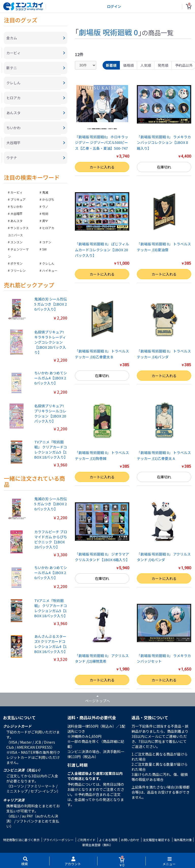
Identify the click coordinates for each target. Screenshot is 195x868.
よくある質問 (108, 840)
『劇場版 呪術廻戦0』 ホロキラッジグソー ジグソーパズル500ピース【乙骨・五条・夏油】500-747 (102, 143)
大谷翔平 (17, 214)
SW (44, 249)
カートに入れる (102, 167)
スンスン (17, 242)
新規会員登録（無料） (97, 845)
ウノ (45, 206)
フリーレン (18, 270)
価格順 (128, 65)
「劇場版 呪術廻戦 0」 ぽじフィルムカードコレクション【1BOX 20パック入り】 (102, 250)
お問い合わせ (130, 840)
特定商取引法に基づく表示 (21, 840)
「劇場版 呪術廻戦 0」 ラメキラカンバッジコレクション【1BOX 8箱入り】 (164, 143)
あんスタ (17, 221)
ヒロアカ (48, 228)
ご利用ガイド (86, 840)
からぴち (48, 199)
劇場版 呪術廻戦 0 (108, 32)
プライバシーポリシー (58, 840)
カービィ (17, 192)
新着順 (111, 65)
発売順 (163, 65)
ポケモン (17, 263)
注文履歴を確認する (156, 840)
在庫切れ (164, 167)
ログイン (114, 6)
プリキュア (18, 199)
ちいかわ (17, 206)
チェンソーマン (18, 253)
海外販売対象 (183, 840)
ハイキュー (50, 270)
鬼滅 (45, 192)
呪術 (45, 214)
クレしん (48, 263)
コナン (47, 242)
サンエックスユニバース (18, 231)
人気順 (146, 65)
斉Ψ (45, 221)
